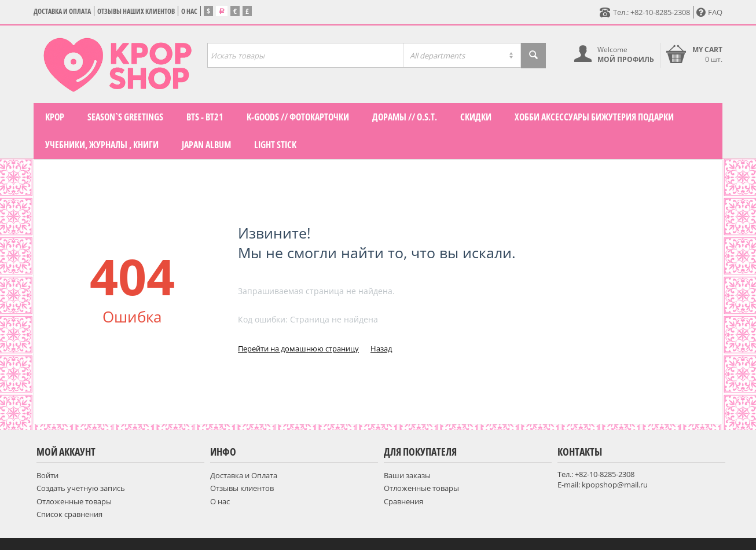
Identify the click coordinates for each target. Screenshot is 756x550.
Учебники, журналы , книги (102, 145)
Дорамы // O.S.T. (405, 117)
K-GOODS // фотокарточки (298, 117)
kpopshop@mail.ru (615, 485)
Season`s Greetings (125, 117)
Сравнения (403, 501)
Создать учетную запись (81, 488)
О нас (189, 11)
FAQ (709, 12)
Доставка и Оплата (62, 11)
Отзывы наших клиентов (136, 11)
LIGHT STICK (275, 145)
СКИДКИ (476, 117)
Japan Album (206, 145)
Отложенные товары (74, 501)
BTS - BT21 (205, 117)
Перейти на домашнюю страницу (298, 349)
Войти (47, 475)
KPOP (55, 117)
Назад (381, 349)
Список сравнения (69, 514)
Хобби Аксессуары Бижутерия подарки (594, 117)
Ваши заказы (407, 475)
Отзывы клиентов (242, 488)
